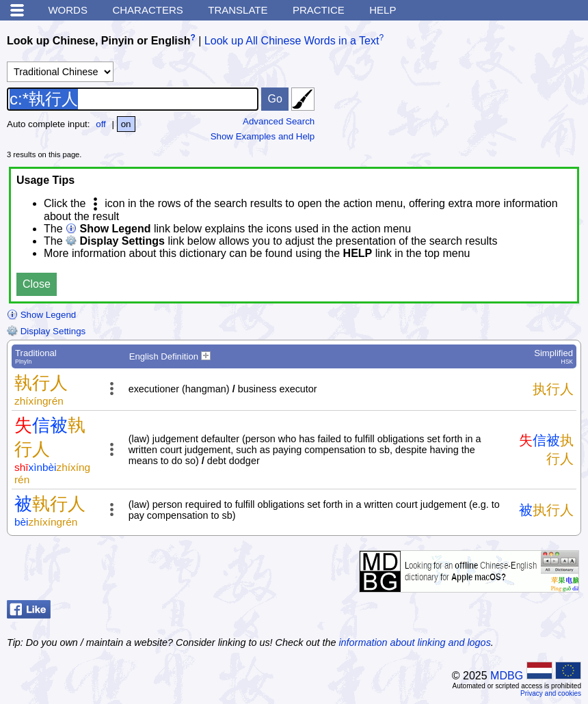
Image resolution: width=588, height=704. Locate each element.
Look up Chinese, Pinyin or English (98, 41)
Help (383, 10)
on (126, 124)
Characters (147, 10)
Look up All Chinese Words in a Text (292, 41)
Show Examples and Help (263, 136)
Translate (238, 10)
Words (68, 10)
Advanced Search (279, 121)
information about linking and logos (414, 642)
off (101, 124)
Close (37, 284)
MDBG (507, 676)
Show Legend (41, 315)
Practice (319, 10)
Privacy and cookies (551, 693)
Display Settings (46, 331)
